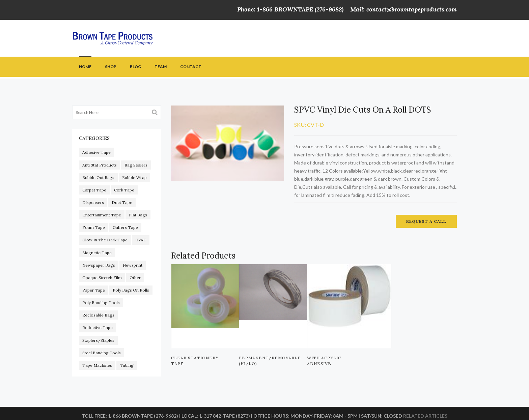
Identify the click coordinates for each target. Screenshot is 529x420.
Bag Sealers (136, 165)
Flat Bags (138, 215)
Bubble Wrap (134, 177)
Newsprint (133, 265)
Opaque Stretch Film (102, 278)
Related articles (425, 416)
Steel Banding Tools (102, 353)
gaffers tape (125, 227)
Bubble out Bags (98, 177)
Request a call (426, 221)
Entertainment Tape (102, 215)
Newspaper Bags (99, 265)
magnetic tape (97, 253)
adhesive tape (96, 152)
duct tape (122, 202)
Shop (111, 67)
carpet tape (94, 190)
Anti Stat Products (100, 165)
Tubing (127, 365)
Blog (135, 67)
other (135, 278)
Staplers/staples (98, 340)
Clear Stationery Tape (195, 361)
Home (85, 67)
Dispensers (93, 202)
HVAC (141, 240)
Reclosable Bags (98, 315)
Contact (191, 67)
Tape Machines (97, 365)
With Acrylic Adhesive (324, 361)
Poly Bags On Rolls (131, 290)
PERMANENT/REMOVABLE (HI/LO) (268, 361)
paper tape (94, 290)
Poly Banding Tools (101, 303)
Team (161, 67)
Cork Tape (124, 190)
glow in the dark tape (105, 240)
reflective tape (98, 327)
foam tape (94, 227)
